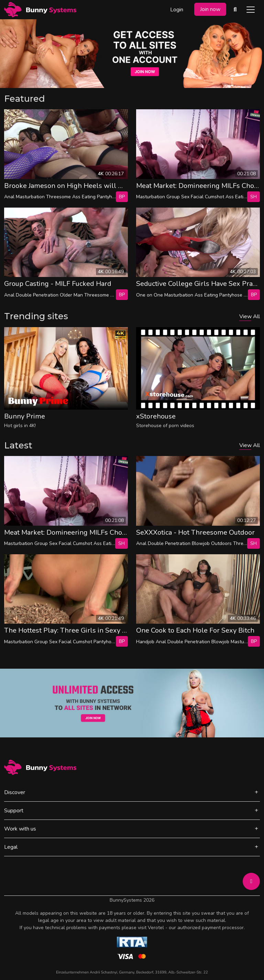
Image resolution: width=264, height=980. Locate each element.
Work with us (20, 829)
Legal (11, 847)
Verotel (156, 928)
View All (250, 316)
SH (254, 197)
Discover (15, 792)
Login (177, 10)
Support (14, 811)
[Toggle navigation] (251, 10)
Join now (210, 9)
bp (122, 197)
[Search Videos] (235, 10)
